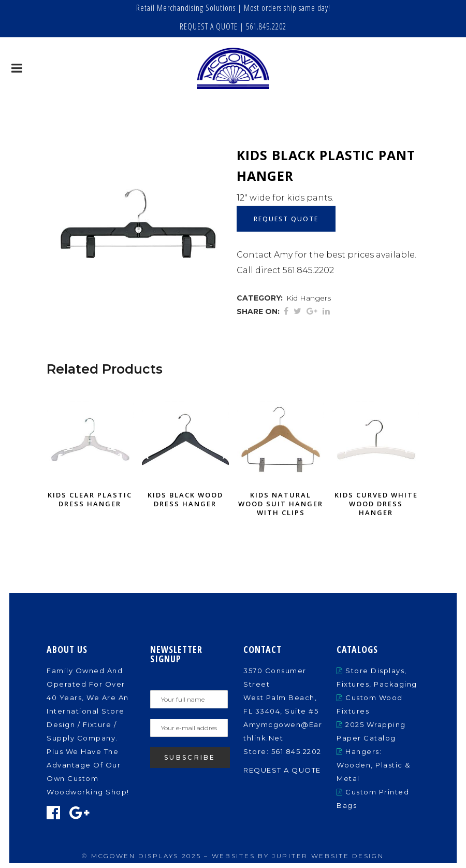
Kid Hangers (309, 298)
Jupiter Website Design (328, 856)
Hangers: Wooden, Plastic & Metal (374, 765)
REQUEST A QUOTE (209, 26)
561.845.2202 (266, 26)
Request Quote (286, 219)
